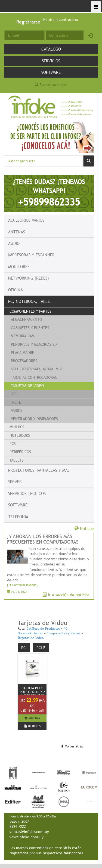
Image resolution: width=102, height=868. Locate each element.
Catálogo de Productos (43, 629)
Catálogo (51, 49)
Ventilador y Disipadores (34, 419)
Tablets (17, 460)
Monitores (19, 266)
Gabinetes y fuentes (30, 328)
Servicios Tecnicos (27, 493)
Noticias (84, 528)
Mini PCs (17, 427)
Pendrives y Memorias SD (34, 344)
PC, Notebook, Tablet (30, 301)
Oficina (16, 290)
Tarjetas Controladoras (34, 377)
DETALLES (32, 726)
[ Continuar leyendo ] (23, 585)
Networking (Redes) (29, 278)
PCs (13, 444)
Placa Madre (23, 353)
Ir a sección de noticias (66, 595)
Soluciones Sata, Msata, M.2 (36, 369)
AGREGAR (32, 718)
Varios (17, 410)
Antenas (17, 232)
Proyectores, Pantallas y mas (39, 470)
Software (51, 72)
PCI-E (17, 402)
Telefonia (18, 517)
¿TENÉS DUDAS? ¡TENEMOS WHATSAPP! (49, 193)
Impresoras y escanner (31, 255)
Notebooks (20, 435)
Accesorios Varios (26, 220)
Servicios (51, 61)
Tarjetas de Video (27, 386)
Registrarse (28, 22)
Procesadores (24, 361)
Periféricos (20, 452)
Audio (14, 243)
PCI (15, 394)
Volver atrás (72, 746)
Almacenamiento (26, 319)
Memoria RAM (23, 336)
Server (15, 482)
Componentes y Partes (30, 311)
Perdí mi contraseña (61, 19)
